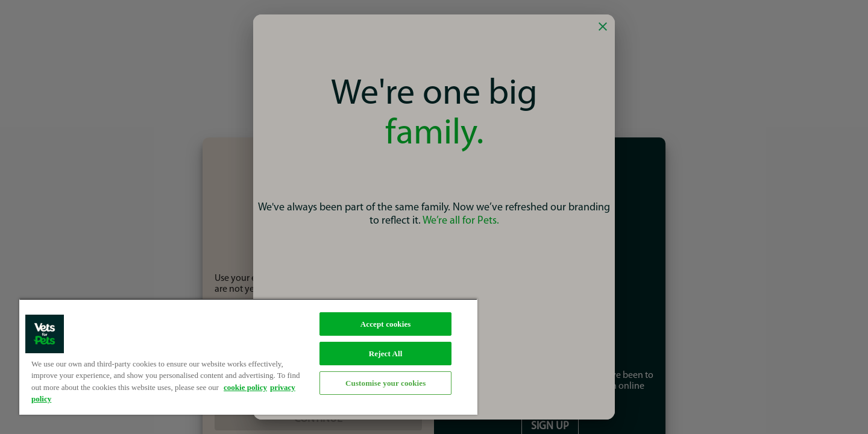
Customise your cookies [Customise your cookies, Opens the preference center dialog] (385, 383)
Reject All (386, 354)
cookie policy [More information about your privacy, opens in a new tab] (245, 387)
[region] (248, 357)
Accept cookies (386, 324)
